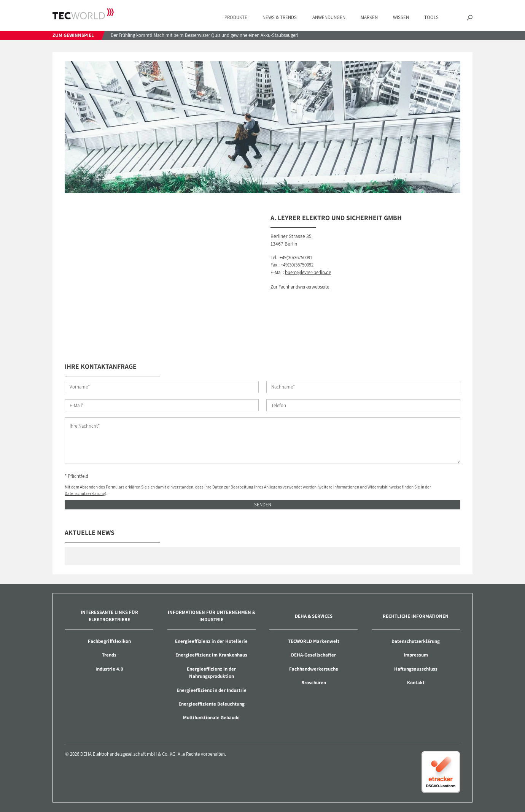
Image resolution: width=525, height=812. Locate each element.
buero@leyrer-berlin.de (308, 272)
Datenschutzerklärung (85, 493)
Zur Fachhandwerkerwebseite (300, 287)
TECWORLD (83, 14)
